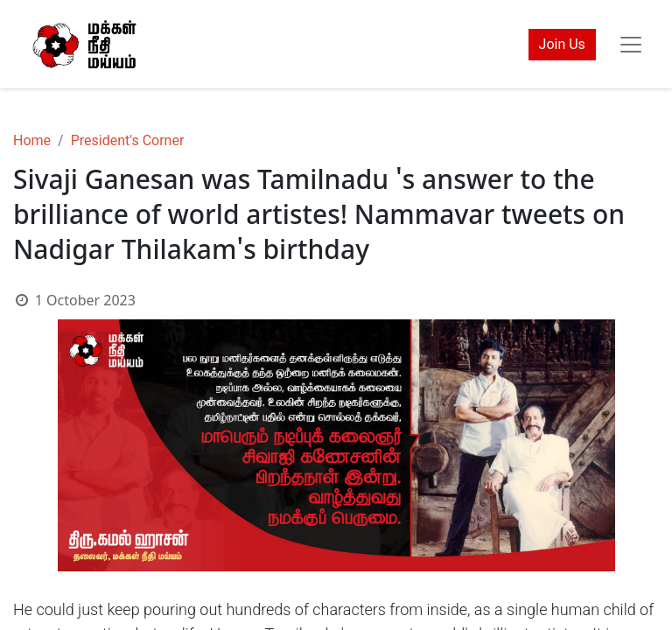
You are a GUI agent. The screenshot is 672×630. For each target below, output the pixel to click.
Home (32, 140)
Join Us (562, 44)
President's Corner (128, 140)
